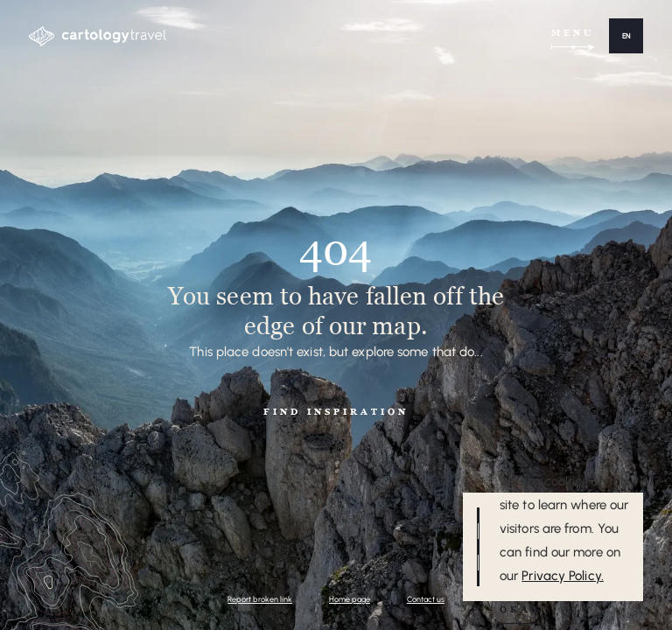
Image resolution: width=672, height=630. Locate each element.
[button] (626, 36)
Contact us (426, 599)
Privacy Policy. (563, 576)
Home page (350, 599)
